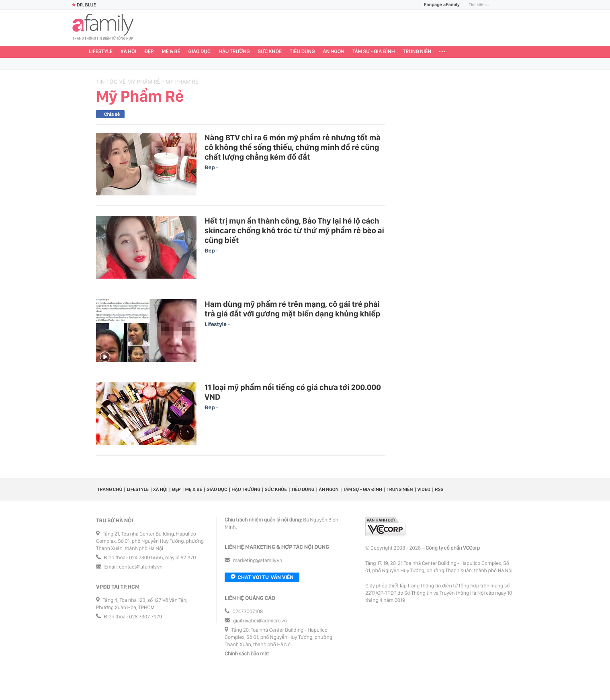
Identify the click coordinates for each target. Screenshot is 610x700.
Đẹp (149, 52)
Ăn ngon (334, 52)
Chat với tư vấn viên (262, 577)
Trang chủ (110, 489)
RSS (439, 489)
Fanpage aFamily (439, 5)
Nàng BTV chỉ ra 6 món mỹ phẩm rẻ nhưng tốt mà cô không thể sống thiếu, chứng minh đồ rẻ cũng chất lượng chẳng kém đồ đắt (293, 147)
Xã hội (128, 52)
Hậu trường (234, 52)
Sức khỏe (270, 52)
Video (424, 489)
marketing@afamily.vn (258, 561)
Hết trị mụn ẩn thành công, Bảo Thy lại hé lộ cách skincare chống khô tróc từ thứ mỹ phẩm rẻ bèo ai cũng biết (294, 230)
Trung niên (417, 52)
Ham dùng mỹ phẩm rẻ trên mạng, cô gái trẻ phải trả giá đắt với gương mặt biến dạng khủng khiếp (292, 309)
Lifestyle (101, 52)
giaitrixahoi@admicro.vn (260, 621)
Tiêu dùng (302, 52)
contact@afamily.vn (141, 567)
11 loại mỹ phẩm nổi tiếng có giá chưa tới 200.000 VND (293, 392)
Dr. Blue (84, 5)
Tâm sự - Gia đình (374, 52)
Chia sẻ (112, 114)
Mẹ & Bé (171, 52)
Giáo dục (200, 52)
